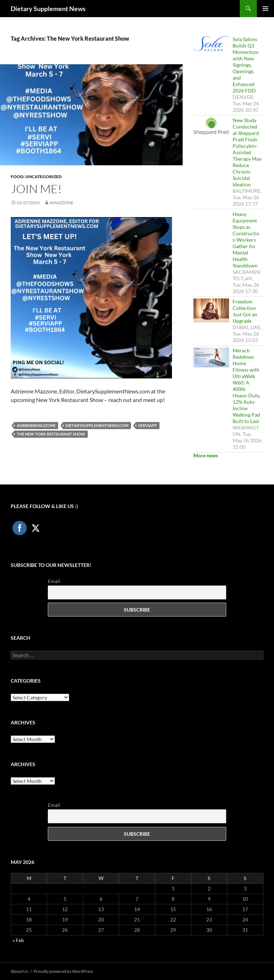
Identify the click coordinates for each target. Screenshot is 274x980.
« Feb (18, 940)
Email (54, 581)
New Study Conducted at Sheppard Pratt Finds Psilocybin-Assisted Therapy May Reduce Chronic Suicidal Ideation (247, 152)
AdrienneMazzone (36, 425)
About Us (19, 971)
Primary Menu (265, 9)
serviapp (148, 425)
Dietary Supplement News (48, 9)
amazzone (62, 203)
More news (206, 455)
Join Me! (36, 189)
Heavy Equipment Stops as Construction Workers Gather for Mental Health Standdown (246, 240)
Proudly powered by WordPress (63, 971)
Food (17, 177)
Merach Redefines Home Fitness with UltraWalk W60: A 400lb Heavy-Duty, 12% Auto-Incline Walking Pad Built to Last (246, 386)
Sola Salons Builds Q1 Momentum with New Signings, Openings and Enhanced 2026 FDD (246, 65)
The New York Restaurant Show (51, 434)
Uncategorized (44, 177)
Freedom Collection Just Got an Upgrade (245, 311)
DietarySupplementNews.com (97, 425)
